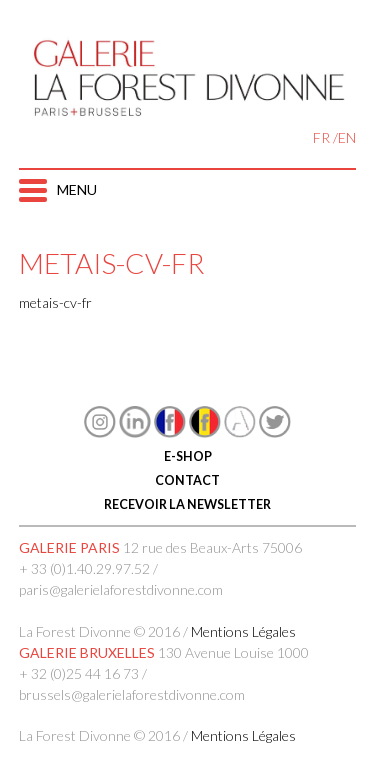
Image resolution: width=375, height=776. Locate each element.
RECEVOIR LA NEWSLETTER (187, 504)
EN (347, 137)
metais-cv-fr (55, 302)
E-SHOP (188, 456)
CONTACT (187, 480)
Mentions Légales (243, 631)
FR (321, 137)
